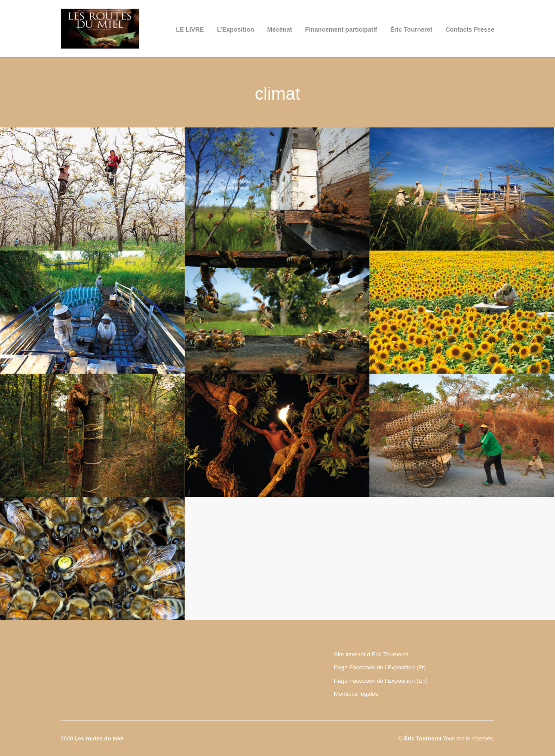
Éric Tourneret (411, 29)
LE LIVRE (190, 29)
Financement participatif (341, 29)
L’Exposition (235, 30)
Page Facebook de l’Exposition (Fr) (380, 667)
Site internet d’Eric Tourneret (371, 654)
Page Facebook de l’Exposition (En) (381, 681)
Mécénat (280, 29)
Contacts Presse (470, 29)
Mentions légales (356, 694)
